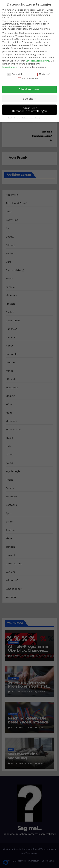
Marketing (42, 74)
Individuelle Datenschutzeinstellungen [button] (29, 110)
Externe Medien (29, 78)
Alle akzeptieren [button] (29, 89)
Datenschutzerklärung (37, 61)
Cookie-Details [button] (14, 118)
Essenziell (15, 74)
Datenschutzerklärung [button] (31, 118)
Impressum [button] (46, 118)
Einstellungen (10, 67)
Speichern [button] (30, 99)
